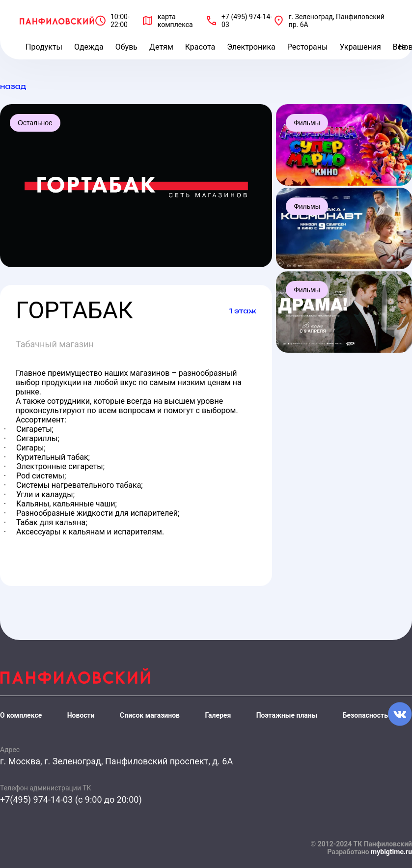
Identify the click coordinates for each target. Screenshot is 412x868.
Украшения (360, 47)
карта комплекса (175, 21)
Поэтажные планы (287, 715)
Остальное (35, 123)
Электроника (251, 47)
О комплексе (21, 715)
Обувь (126, 47)
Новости (81, 715)
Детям (161, 47)
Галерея (218, 715)
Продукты (44, 47)
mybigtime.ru (391, 852)
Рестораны (308, 47)
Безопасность (365, 715)
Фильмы (307, 123)
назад (13, 86)
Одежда (89, 47)
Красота (200, 47)
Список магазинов (150, 715)
